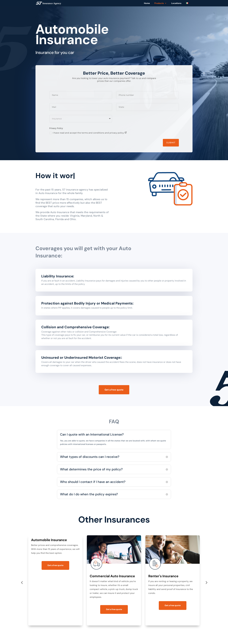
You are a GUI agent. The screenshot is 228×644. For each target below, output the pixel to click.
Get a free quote (114, 390)
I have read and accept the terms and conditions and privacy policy (88, 133)
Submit (171, 143)
